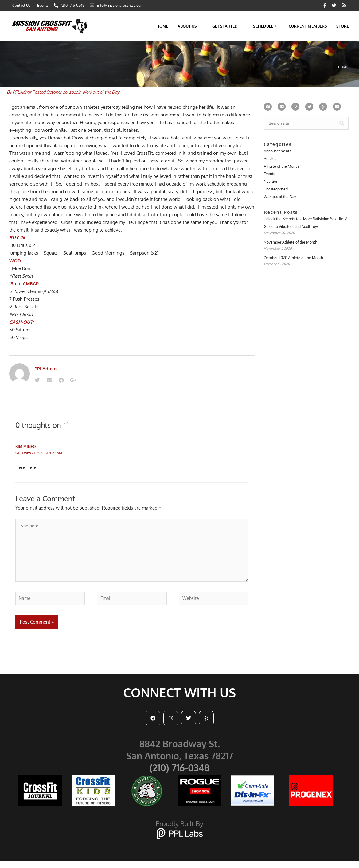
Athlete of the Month (281, 167)
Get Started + (228, 26)
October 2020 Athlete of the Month (293, 261)
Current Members (308, 26)
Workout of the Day (101, 92)
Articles (270, 159)
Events (269, 175)
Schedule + (266, 26)
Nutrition (271, 183)
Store (343, 26)
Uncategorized (276, 191)
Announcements (277, 151)
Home (162, 26)
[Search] (342, 123)
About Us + (190, 26)
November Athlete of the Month (291, 245)
